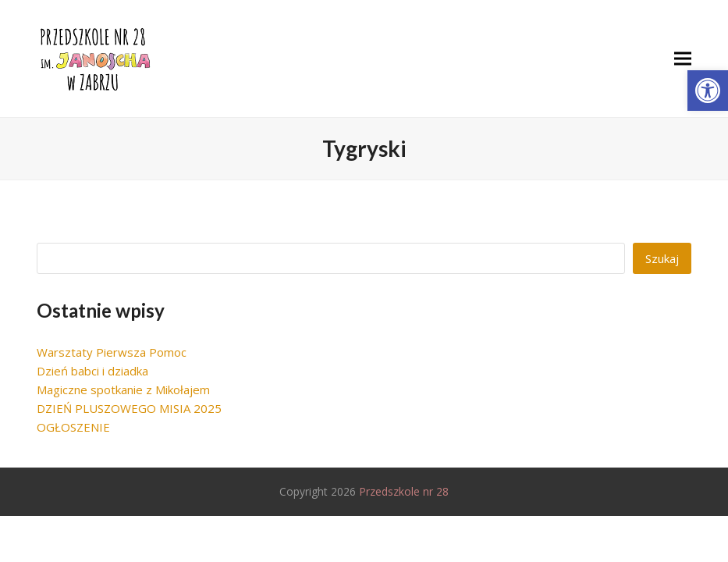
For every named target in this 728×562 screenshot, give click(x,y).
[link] (708, 91)
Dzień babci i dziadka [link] (92, 371)
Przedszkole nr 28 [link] (404, 491)
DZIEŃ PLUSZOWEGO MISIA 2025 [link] (129, 408)
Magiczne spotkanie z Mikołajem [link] (123, 389)
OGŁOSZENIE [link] (73, 427)
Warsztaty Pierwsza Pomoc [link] (112, 352)
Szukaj (662, 258)
